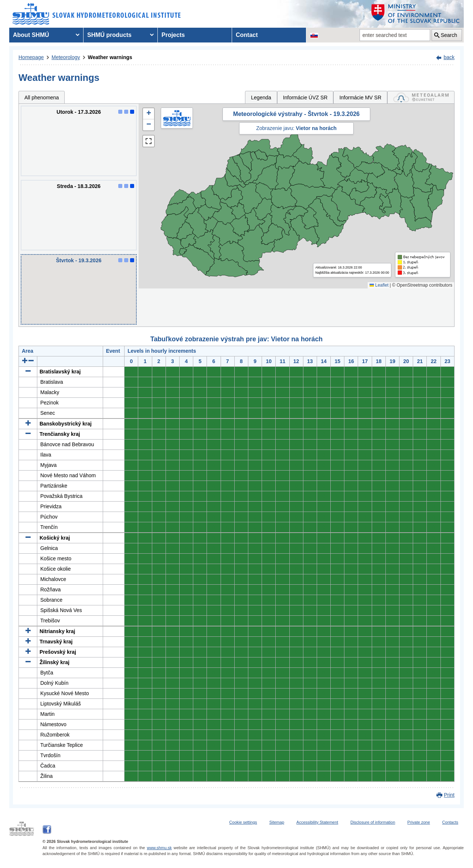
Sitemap (277, 822)
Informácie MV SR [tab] (360, 98)
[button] (149, 114)
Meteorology (66, 57)
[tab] (421, 97)
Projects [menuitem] (173, 35)
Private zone (418, 822)
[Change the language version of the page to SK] (314, 35)
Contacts (450, 822)
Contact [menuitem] (247, 35)
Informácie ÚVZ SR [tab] (305, 98)
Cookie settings (243, 822)
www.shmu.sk (159, 848)
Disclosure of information (373, 822)
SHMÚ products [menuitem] (109, 35)
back (449, 57)
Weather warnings (110, 57)
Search (449, 35)
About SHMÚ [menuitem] (31, 35)
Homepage (31, 57)
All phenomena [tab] (42, 98)
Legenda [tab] (261, 98)
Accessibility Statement (317, 822)
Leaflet (379, 285)
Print (449, 795)
